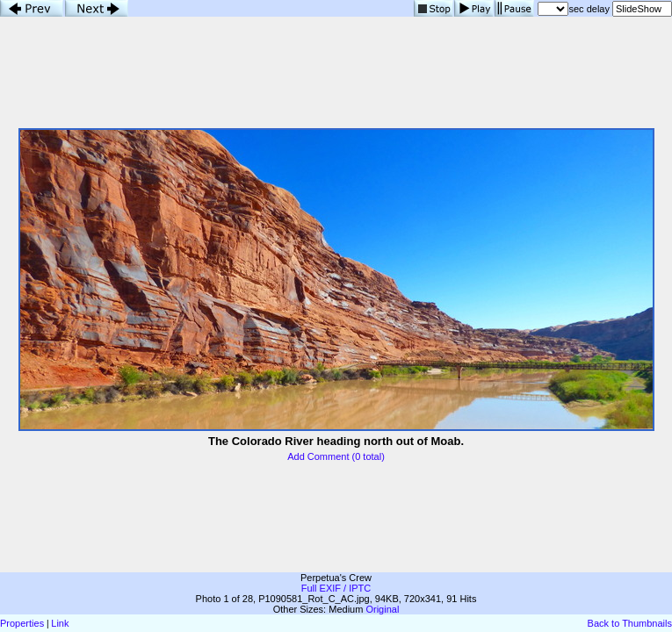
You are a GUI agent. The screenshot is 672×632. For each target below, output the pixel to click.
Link (60, 623)
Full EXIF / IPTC (336, 588)
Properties (22, 623)
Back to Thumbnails (630, 623)
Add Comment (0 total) (336, 456)
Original (382, 609)
